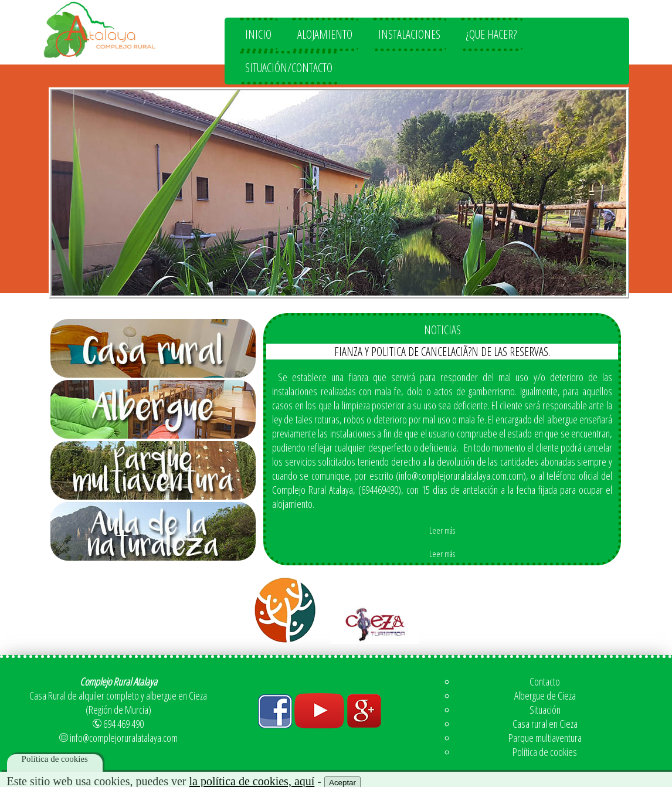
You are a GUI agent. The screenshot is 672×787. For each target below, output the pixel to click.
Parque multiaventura (545, 738)
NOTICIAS (442, 330)
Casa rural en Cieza (545, 724)
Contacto (545, 681)
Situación (545, 710)
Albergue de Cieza (545, 696)
